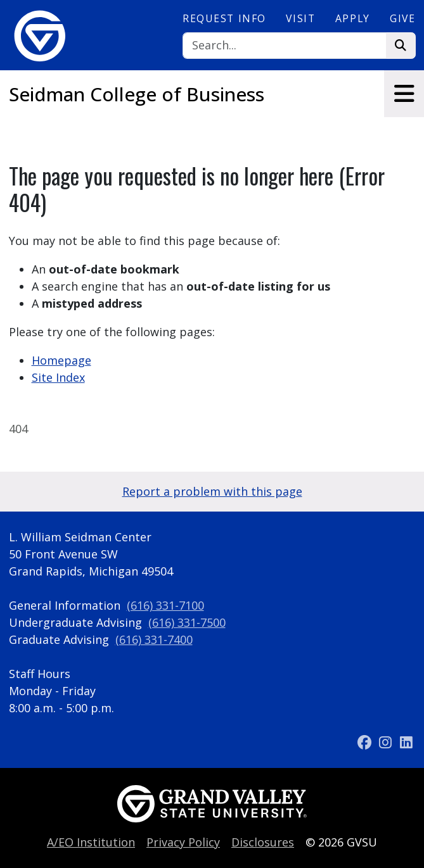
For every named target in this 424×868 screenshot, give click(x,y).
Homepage (61, 360)
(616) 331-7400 (154, 639)
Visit (300, 18)
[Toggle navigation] (404, 94)
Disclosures (263, 842)
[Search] (284, 46)
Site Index (58, 377)
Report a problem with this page (212, 491)
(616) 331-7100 (165, 605)
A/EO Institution (91, 842)
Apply (353, 18)
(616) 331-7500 (187, 622)
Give (402, 18)
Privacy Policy (183, 842)
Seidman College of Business (137, 94)
